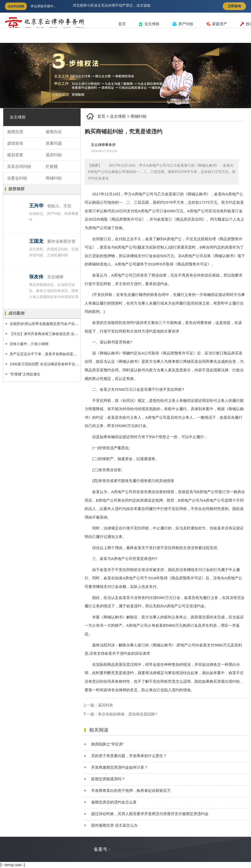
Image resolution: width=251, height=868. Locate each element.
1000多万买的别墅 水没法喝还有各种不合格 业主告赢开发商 (57, 364)
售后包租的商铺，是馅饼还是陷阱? (127, 714)
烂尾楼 (52, 167)
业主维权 (149, 24)
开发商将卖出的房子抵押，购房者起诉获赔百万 (131, 790)
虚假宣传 (15, 143)
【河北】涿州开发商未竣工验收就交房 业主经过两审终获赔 (56, 334)
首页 (122, 24)
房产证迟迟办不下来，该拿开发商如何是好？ (45, 354)
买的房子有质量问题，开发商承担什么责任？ (129, 756)
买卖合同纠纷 (19, 167)
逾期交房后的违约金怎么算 (114, 802)
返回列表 (106, 705)
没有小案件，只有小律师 (29, 344)
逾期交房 (15, 132)
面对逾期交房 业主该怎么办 (114, 825)
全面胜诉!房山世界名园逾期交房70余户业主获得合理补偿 (55, 324)
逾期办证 (54, 132)
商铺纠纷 (139, 116)
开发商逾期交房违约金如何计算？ (120, 767)
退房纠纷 (54, 155)
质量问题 (54, 143)
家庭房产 (217, 24)
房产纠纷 (183, 24)
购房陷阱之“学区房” (108, 744)
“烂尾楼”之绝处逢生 (25, 374)
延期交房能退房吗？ (108, 779)
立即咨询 (234, 6)
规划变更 (15, 155)
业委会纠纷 (17, 178)
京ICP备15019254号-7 (135, 849)
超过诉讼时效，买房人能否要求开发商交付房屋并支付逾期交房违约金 (150, 814)
